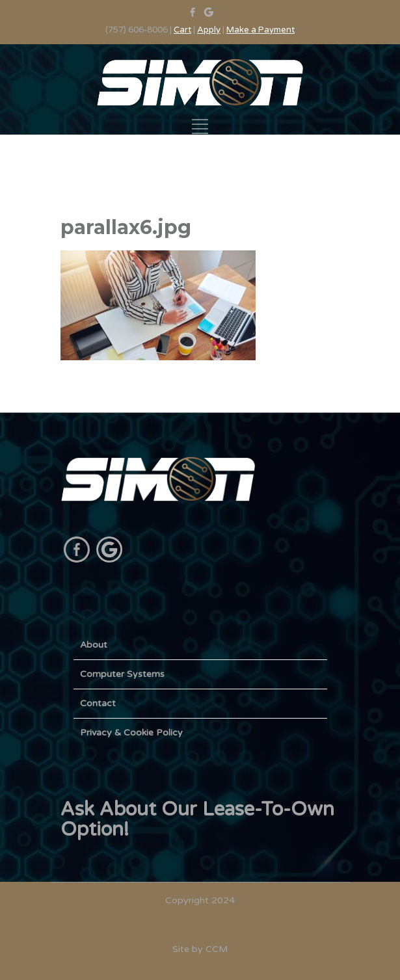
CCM (217, 949)
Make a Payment (260, 30)
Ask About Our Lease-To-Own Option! (197, 819)
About (94, 645)
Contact (98, 703)
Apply (209, 30)
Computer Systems (122, 674)
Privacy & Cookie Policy (131, 733)
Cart (182, 30)
